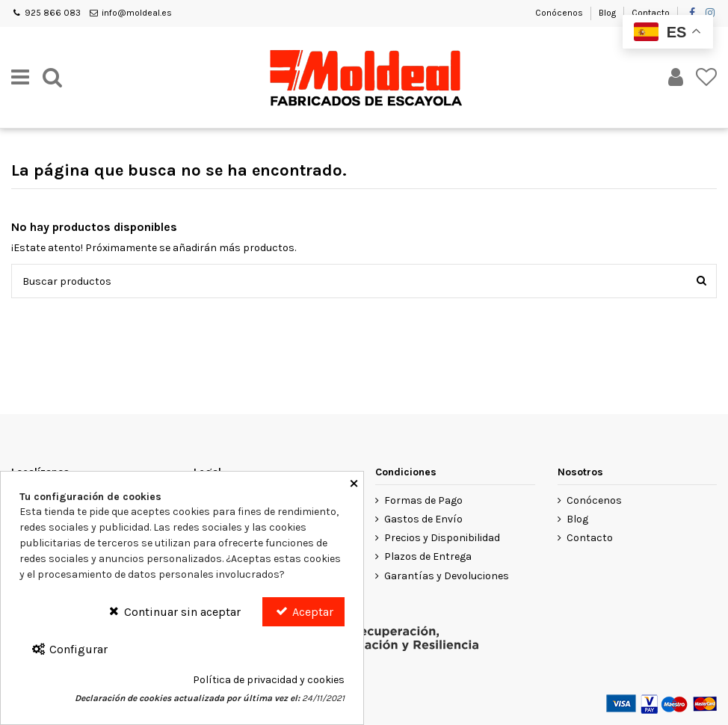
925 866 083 (53, 13)
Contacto (651, 13)
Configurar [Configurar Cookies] (69, 649)
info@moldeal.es (137, 13)
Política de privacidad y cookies (269, 680)
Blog (608, 13)
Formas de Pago (423, 500)
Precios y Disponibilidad (442, 538)
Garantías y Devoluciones (447, 576)
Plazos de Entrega (428, 556)
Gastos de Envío (423, 519)
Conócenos (560, 13)
